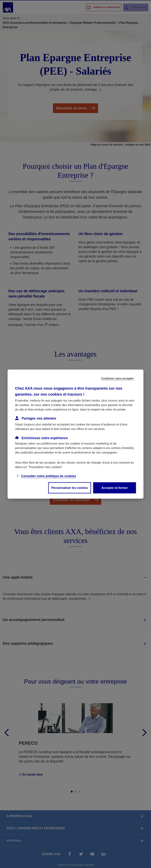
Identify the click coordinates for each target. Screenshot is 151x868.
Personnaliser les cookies (70, 488)
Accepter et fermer (115, 488)
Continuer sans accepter (117, 378)
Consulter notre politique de (49, 476)
